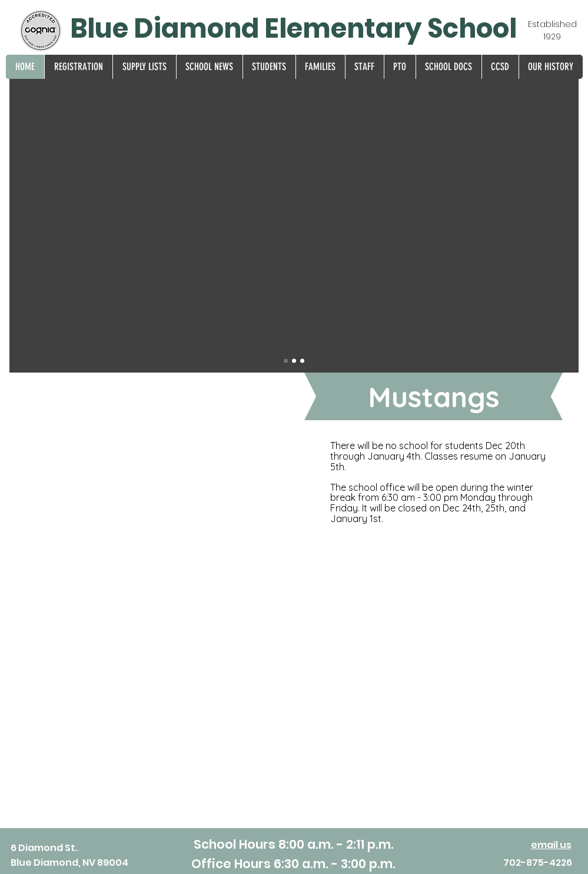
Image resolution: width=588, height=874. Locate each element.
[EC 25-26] (302, 361)
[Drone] (286, 361)
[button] (78, 67)
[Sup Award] (294, 361)
